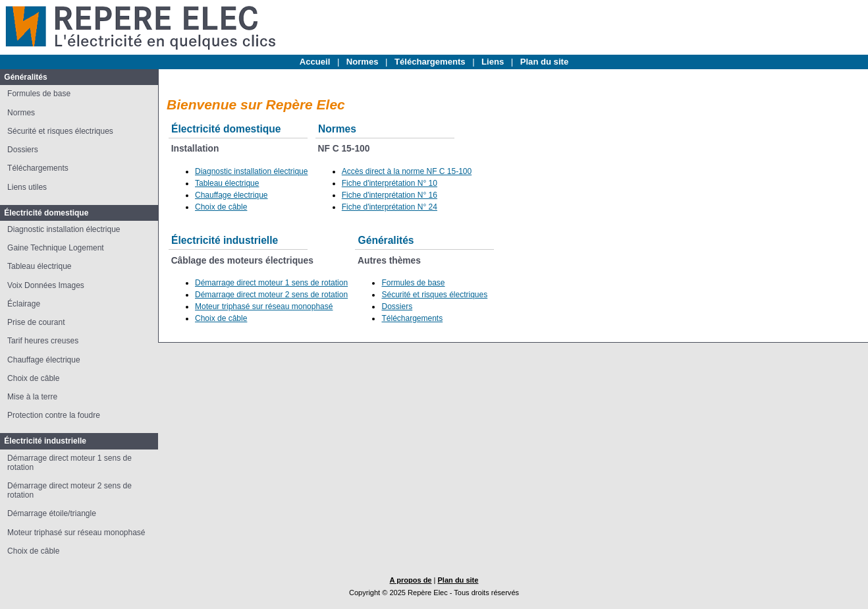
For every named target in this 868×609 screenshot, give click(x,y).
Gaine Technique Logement (56, 248)
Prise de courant (36, 322)
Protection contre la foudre (54, 415)
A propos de (411, 580)
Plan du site (544, 62)
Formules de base (39, 94)
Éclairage (24, 304)
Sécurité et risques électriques (60, 131)
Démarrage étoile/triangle (52, 513)
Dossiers (23, 150)
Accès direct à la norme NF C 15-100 (407, 171)
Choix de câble (33, 378)
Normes (363, 62)
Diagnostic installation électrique (64, 229)
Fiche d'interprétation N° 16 (390, 195)
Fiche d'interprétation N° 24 (390, 207)
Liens (493, 62)
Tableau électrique (39, 266)
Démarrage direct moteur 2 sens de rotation (271, 295)
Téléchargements (430, 62)
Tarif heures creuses (43, 341)
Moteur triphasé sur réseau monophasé (76, 533)
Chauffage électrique (44, 360)
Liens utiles (27, 187)
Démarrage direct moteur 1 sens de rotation (271, 283)
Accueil (315, 62)
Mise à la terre (32, 397)
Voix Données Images (46, 285)
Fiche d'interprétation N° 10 (390, 183)
